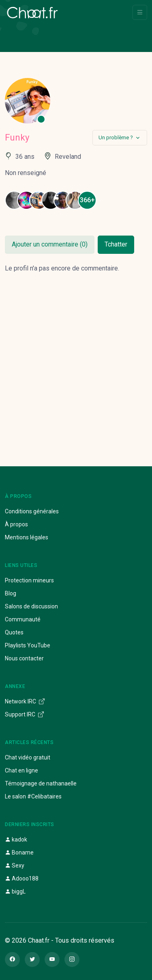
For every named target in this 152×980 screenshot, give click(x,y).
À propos (16, 524)
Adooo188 (22, 878)
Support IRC (24, 714)
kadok (16, 839)
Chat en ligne (21, 770)
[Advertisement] (76, 360)
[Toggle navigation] (140, 12)
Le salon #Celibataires (33, 796)
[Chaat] (32, 13)
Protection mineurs (29, 580)
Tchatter (116, 244)
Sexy (15, 865)
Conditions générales (32, 511)
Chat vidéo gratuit (28, 757)
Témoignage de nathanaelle (41, 783)
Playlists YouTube (28, 645)
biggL (15, 891)
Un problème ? (116, 137)
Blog (11, 593)
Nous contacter (24, 658)
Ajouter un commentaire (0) (50, 244)
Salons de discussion (31, 606)
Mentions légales (27, 537)
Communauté (23, 619)
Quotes (14, 632)
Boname (19, 852)
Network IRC (25, 701)
